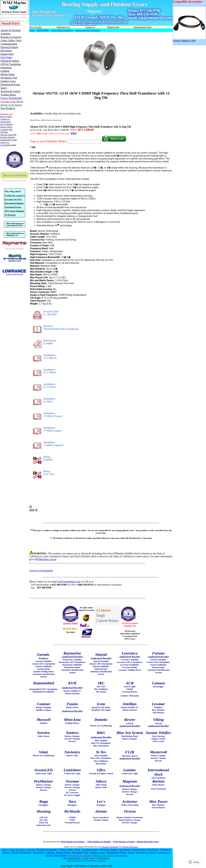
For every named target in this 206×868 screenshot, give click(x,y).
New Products (121, 855)
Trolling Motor (163, 853)
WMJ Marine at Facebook (73, 842)
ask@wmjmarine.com (69, 582)
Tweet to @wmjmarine (41, 571)
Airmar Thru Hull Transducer (87, 30)
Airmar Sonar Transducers (62, 30)
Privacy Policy (89, 858)
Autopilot (31, 850)
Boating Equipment (110, 847)
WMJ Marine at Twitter (124, 842)
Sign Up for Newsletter (15, 175)
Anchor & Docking (17, 850)
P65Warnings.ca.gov (46, 559)
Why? (74, 133)
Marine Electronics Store (148, 842)
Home (32, 30)
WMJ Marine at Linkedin (99, 842)
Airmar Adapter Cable (189, 39)
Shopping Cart (103, 858)
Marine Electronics (130, 847)
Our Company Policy (72, 858)
